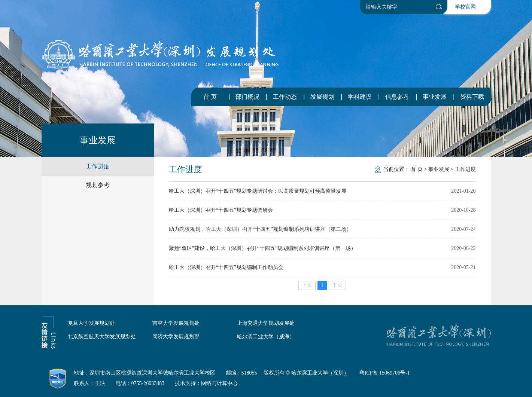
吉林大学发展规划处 (176, 323)
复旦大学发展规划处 (91, 323)
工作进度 (98, 166)
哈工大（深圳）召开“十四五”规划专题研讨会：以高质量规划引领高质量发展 (258, 191)
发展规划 (322, 97)
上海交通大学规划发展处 (266, 323)
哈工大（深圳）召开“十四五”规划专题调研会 (221, 210)
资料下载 (472, 97)
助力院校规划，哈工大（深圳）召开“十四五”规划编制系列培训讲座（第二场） (260, 229)
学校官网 (465, 7)
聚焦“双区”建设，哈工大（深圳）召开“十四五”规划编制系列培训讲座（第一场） (263, 248)
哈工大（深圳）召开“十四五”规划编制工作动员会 (226, 267)
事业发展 (435, 97)
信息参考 (397, 97)
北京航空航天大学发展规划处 (102, 337)
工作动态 (285, 97)
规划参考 (98, 185)
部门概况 (247, 97)
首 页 (210, 97)
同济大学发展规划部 (176, 337)
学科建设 (360, 97)
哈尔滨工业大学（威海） (266, 337)
